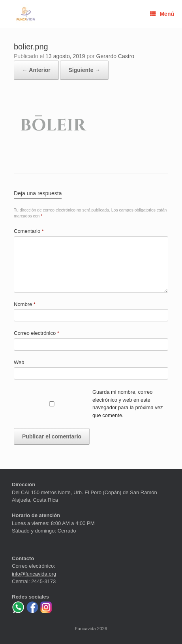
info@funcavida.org (34, 574)
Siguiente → (84, 70)
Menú (162, 14)
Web (19, 362)
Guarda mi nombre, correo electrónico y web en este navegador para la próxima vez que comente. (128, 404)
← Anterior (36, 70)
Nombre (25, 304)
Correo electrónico (37, 333)
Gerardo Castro (115, 56)
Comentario (29, 231)
